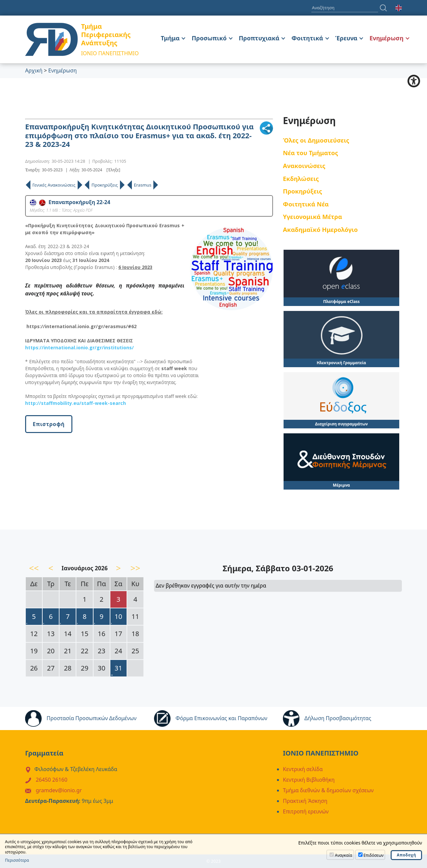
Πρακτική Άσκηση (305, 801)
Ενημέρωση (387, 38)
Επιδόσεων (374, 855)
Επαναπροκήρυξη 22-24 (70, 202)
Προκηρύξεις (105, 185)
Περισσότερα (17, 860)
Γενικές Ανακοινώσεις (54, 185)
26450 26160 (52, 780)
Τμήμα (170, 38)
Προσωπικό (209, 38)
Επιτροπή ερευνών (306, 811)
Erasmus (143, 185)
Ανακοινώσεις (304, 166)
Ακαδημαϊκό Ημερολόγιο (320, 229)
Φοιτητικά (307, 38)
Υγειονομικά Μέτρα (312, 217)
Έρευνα (346, 38)
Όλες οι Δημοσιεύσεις (316, 140)
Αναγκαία (343, 855)
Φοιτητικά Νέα (306, 204)
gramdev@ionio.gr (59, 790)
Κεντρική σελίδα (303, 769)
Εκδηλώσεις (301, 178)
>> (136, 568)
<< (34, 568)
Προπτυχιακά (259, 38)
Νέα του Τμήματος (311, 153)
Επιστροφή (49, 424)
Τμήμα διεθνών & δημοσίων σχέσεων (328, 790)
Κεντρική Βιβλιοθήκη (309, 780)
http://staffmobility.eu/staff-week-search (76, 403)
